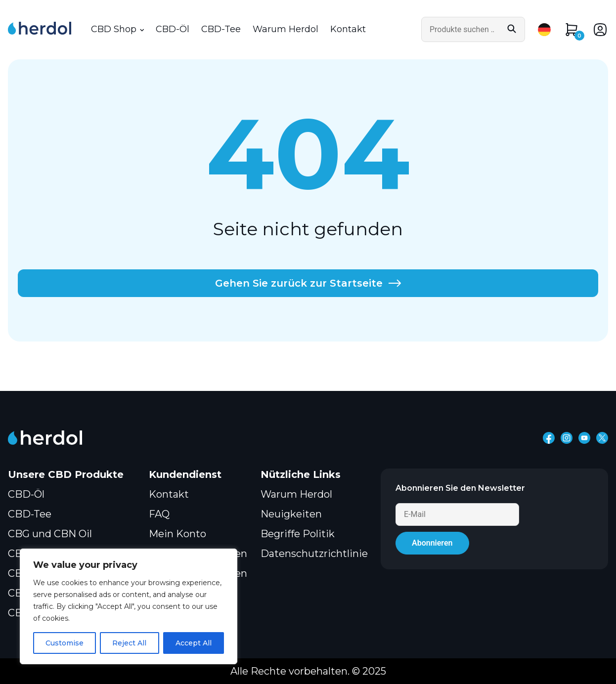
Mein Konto (177, 534)
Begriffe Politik (298, 534)
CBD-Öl (173, 29)
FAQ (159, 514)
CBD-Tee (221, 29)
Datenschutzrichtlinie (314, 554)
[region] (129, 606)
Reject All (129, 643)
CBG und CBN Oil (50, 534)
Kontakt (348, 29)
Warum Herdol (286, 29)
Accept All (194, 643)
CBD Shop (114, 29)
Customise (65, 643)
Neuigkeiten (291, 514)
